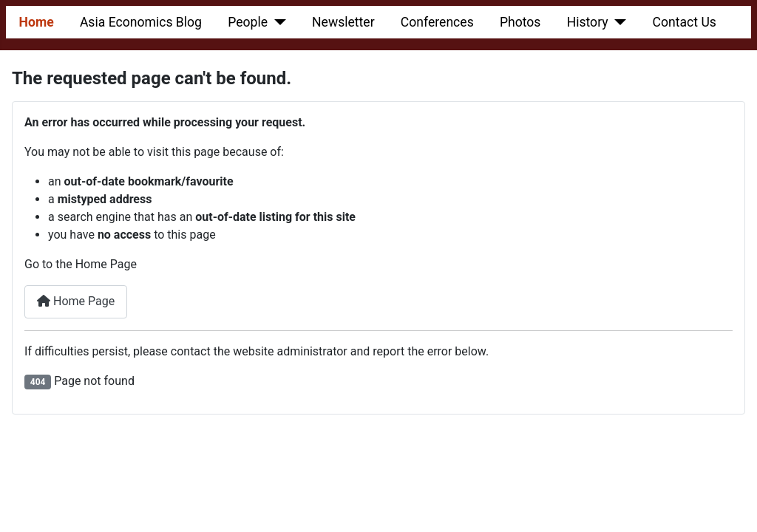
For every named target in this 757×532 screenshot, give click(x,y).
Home (37, 22)
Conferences (437, 22)
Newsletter (343, 22)
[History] (618, 22)
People (248, 22)
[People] (277, 22)
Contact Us (685, 22)
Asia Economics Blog (141, 22)
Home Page (76, 301)
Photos (520, 22)
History (588, 22)
